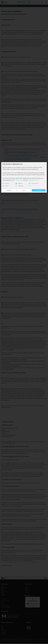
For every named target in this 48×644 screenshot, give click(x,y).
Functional (20, 186)
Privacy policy (19, 180)
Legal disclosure (33, 180)
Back (30, 186)
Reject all (9, 190)
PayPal (6, 186)
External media (35, 184)
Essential (7, 184)
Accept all (39, 190)
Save (24, 190)
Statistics (20, 184)
